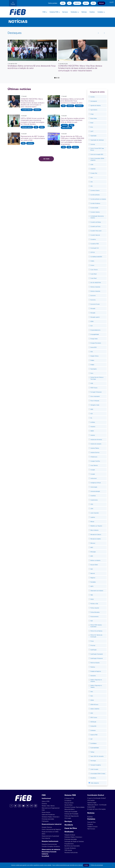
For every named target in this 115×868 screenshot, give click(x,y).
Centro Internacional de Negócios (51, 829)
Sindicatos (74, 12)
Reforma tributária (95, 663)
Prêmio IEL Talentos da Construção (96, 636)
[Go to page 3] (59, 78)
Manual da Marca (69, 809)
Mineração (93, 552)
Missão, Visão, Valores (48, 806)
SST (92, 739)
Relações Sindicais (70, 835)
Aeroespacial (94, 101)
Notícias (84, 12)
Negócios (93, 578)
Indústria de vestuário (96, 444)
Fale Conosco (91, 829)
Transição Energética (96, 765)
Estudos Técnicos (47, 827)
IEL (69, 3)
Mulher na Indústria (95, 560)
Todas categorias (95, 783)
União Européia (94, 769)
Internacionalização (95, 491)
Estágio (92, 360)
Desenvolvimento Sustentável (50, 836)
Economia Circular (95, 304)
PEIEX (92, 599)
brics (92, 127)
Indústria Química (95, 452)
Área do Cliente (69, 803)
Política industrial (95, 608)
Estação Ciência (94, 356)
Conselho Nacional (95, 235)
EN (110, 2)
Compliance (68, 801)
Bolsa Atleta (94, 118)
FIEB (44, 12)
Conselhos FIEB (95, 244)
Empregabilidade (95, 334)
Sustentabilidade (95, 748)
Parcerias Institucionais (71, 853)
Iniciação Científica (95, 461)
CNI (91, 186)
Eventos (92, 12)
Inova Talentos (94, 465)
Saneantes (93, 676)
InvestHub (93, 496)
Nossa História (46, 812)
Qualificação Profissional (97, 658)
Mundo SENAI (94, 565)
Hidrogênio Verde (95, 405)
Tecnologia (93, 761)
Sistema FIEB (54, 12)
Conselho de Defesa (96, 222)
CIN (91, 178)
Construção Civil (95, 248)
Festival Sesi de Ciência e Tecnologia (97, 378)
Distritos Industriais (95, 287)
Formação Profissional (96, 392)
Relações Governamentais (49, 844)
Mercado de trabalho (96, 539)
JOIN (92, 509)
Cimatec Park (94, 173)
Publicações (45, 821)
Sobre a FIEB (46, 801)
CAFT (92, 131)
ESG (92, 352)
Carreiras (93, 144)
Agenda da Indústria (96, 105)
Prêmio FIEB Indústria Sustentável (96, 626)
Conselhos (93, 239)
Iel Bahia (93, 422)
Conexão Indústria (95, 212)
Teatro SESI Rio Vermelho (97, 756)
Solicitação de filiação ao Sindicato (74, 842)
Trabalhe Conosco (92, 827)
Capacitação (93, 136)
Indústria (93, 435)
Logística (93, 517)
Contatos (100, 12)
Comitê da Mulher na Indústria (98, 199)
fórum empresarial (95, 396)
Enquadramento (69, 844)
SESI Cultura (94, 717)
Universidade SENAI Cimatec (98, 774)
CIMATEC (77, 3)
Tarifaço (92, 752)
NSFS (92, 586)
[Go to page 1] (55, 78)
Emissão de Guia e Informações (96, 809)
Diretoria (44, 804)
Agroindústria (94, 110)
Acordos (93, 97)
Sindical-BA (93, 726)
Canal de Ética (71, 828)
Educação (93, 308)
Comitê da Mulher (95, 195)
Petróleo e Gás (94, 604)
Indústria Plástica (95, 448)
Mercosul (93, 543)
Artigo (92, 114)
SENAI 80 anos (94, 705)
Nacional (93, 573)
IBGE (92, 409)
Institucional (93, 478)
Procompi (93, 645)
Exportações (94, 369)
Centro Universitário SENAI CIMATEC (97, 159)
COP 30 (92, 252)
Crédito (92, 261)
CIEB (63, 3)
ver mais (46, 159)
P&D (92, 595)
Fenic (92, 373)
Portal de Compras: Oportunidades (74, 807)
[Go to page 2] (57, 78)
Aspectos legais (92, 803)
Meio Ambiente (94, 530)
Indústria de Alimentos (96, 440)
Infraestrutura (94, 457)
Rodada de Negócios (96, 671)
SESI (93, 3)
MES (92, 547)
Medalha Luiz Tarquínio (96, 526)
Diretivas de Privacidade (71, 814)
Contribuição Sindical (96, 795)
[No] (113, 865)
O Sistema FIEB (69, 798)
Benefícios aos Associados (72, 846)
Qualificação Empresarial (97, 654)
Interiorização (94, 487)
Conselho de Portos (95, 226)
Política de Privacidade (71, 812)
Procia (92, 641)
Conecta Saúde (94, 208)
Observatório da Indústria (97, 591)
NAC (92, 569)
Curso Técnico (94, 270)
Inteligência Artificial (96, 483)
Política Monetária (95, 612)
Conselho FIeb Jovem (96, 231)
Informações (91, 800)
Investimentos (94, 500)
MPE (92, 556)
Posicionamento (94, 617)
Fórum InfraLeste (95, 401)
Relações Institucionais (50, 841)
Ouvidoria (69, 825)
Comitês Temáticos (95, 203)
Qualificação (93, 650)
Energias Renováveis (96, 343)
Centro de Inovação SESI (97, 154)
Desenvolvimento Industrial (52, 824)
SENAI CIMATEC (95, 709)
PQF (92, 621)
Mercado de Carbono (96, 535)
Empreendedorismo (95, 330)
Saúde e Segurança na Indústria (96, 681)
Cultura (92, 265)
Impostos (93, 427)
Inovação (93, 470)
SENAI (86, 3)
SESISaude (93, 722)
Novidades (93, 582)
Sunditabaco (94, 743)
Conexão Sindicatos (70, 848)
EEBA (92, 321)
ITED (92, 504)
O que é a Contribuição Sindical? (97, 798)
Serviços (65, 12)
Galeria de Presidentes (48, 815)
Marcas (92, 522)
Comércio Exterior (95, 190)
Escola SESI (94, 347)
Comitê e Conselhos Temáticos (51, 847)
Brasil (92, 123)
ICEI (92, 414)
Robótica (93, 667)
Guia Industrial (46, 838)
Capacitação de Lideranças (97, 140)
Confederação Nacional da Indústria (97, 217)
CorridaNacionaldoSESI (96, 257)
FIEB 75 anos (94, 388)
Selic (92, 692)
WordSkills (93, 778)
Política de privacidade (97, 865)
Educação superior (95, 317)
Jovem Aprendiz (95, 513)
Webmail (101, 3)
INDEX (92, 431)
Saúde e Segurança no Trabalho (96, 686)
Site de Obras (68, 805)
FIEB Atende (68, 850)
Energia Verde (94, 339)
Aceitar (86, 865)
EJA (92, 326)
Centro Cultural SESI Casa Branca (97, 149)
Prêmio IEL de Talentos (96, 631)
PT (113, 2)
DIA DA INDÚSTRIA (96, 283)
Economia (93, 296)
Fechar (13, 3)
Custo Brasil (94, 274)
